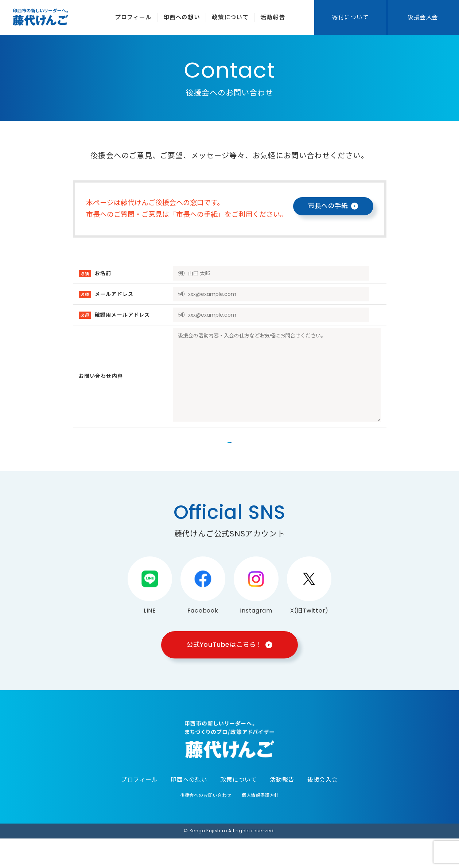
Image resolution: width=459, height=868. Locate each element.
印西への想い (182, 17)
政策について (230, 17)
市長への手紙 (328, 206)
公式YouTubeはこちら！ (224, 674)
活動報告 (273, 17)
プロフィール (133, 17)
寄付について (351, 17)
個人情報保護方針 (260, 825)
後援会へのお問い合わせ (206, 825)
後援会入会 (423, 17)
